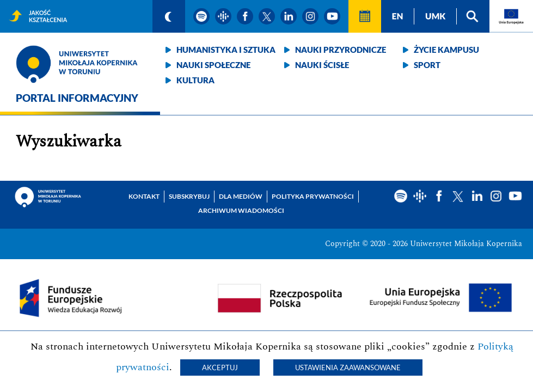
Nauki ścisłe (322, 65)
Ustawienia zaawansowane (348, 367)
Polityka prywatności (313, 196)
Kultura (195, 80)
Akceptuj (220, 367)
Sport (427, 65)
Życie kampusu (446, 50)
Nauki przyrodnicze (341, 50)
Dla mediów (241, 196)
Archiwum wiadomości (241, 210)
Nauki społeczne (213, 65)
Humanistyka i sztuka (226, 50)
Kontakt (144, 196)
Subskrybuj (189, 196)
